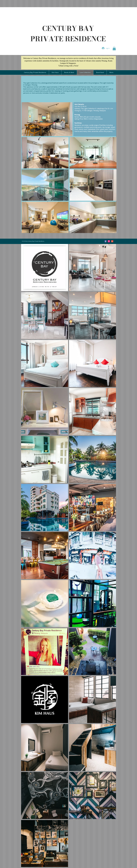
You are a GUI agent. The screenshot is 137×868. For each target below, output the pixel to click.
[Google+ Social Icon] (112, 241)
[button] (114, 48)
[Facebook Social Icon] (105, 241)
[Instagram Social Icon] (109, 241)
